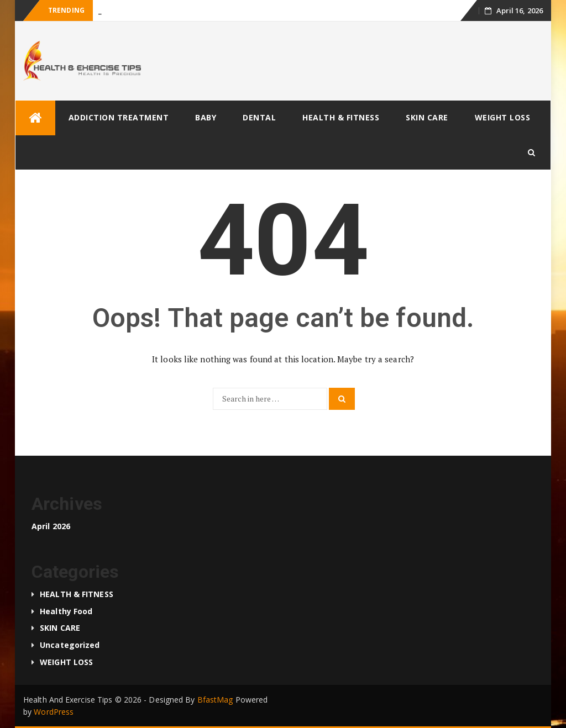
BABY (206, 117)
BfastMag (215, 700)
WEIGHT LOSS (503, 117)
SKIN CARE (427, 117)
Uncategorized (70, 645)
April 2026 (51, 526)
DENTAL (259, 117)
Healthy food (66, 611)
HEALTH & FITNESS (341, 117)
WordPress (54, 712)
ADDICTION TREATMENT (119, 117)
